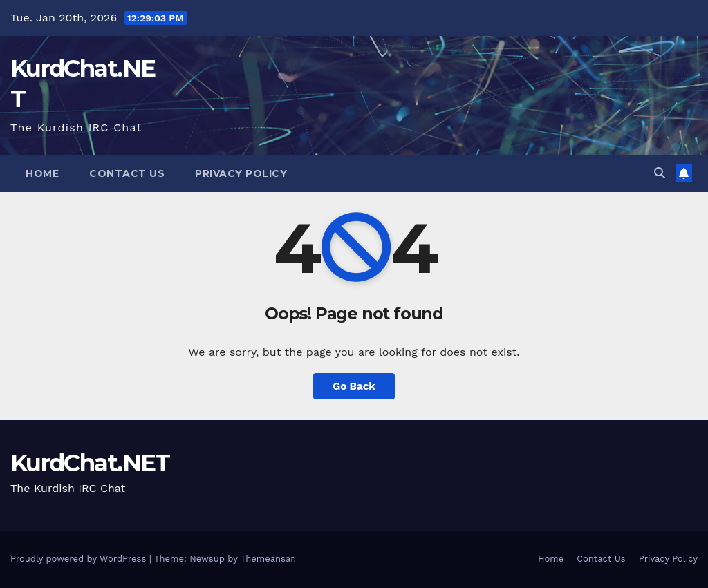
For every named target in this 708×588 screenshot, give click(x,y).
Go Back (354, 386)
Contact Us (127, 173)
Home (42, 173)
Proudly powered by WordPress (80, 559)
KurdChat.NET (90, 463)
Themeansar (267, 559)
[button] (660, 173)
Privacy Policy (241, 173)
